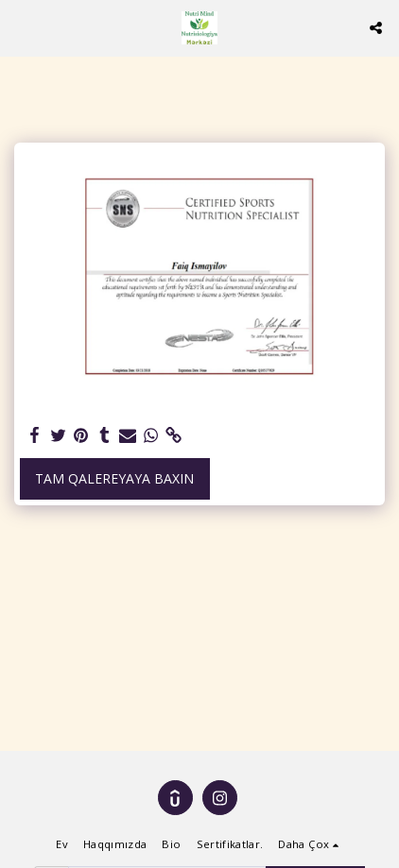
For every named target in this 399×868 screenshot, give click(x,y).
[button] (21, 27)
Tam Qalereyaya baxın (114, 478)
